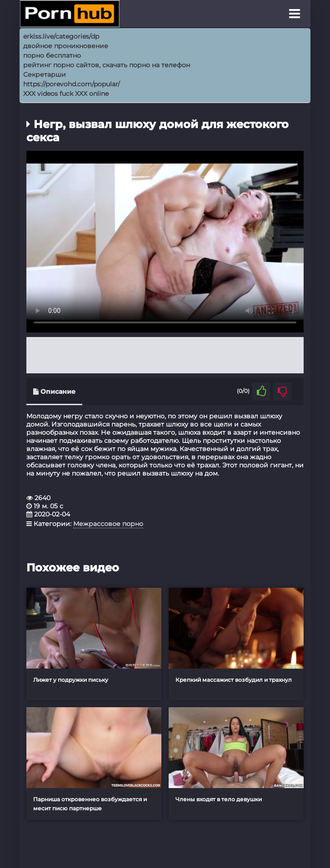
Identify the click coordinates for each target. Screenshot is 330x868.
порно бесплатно (52, 55)
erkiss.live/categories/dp (61, 36)
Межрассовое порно (108, 524)
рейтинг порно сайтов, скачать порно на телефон (107, 65)
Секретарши (45, 74)
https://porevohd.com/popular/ (72, 84)
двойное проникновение (66, 46)
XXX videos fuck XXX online (66, 94)
